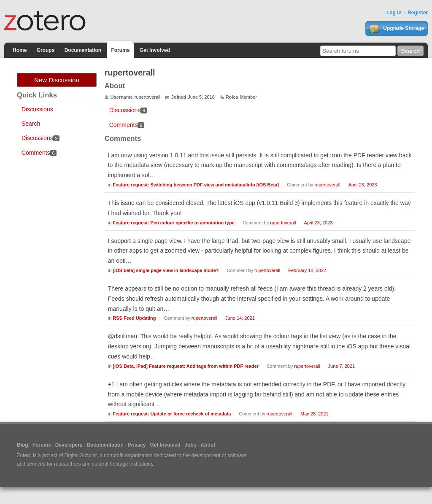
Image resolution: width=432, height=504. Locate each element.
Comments (39, 153)
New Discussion (57, 80)
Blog (23, 445)
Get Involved (155, 50)
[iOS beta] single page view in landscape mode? (166, 270)
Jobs (191, 445)
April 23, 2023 (363, 185)
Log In (394, 13)
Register (418, 13)
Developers (69, 445)
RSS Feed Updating (134, 318)
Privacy (137, 445)
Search (31, 124)
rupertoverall (327, 185)
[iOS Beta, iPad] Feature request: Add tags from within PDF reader (186, 366)
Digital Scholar (81, 455)
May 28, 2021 (315, 414)
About (208, 445)
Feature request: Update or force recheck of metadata (172, 414)
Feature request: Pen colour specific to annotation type (174, 223)
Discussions (37, 109)
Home (20, 50)
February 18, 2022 (307, 270)
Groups (46, 50)
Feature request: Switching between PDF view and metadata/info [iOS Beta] (196, 185)
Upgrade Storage (397, 29)
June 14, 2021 (240, 318)
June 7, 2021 (342, 366)
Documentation (83, 50)
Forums (120, 50)
